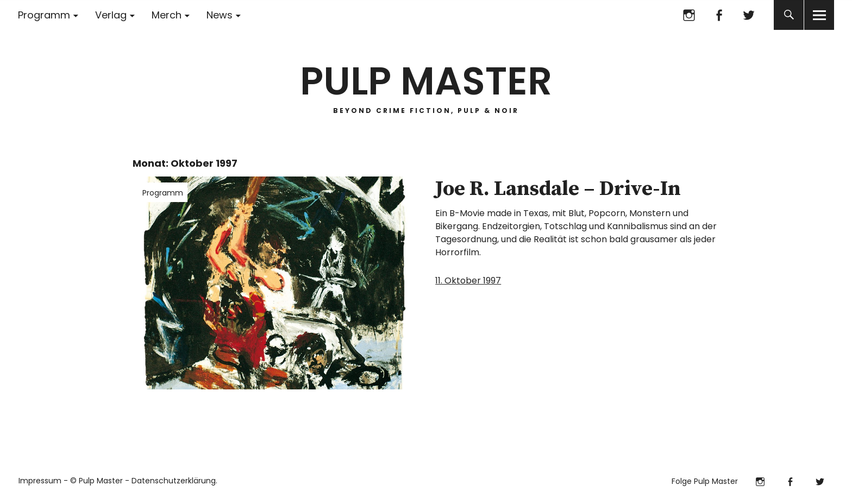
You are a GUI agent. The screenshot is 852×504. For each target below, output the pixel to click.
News (220, 15)
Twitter (748, 15)
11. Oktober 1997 (468, 281)
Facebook (719, 15)
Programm (44, 15)
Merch (167, 15)
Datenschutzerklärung (174, 481)
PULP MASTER (426, 81)
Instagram (689, 15)
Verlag (111, 15)
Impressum (40, 481)
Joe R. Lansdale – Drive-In (558, 189)
